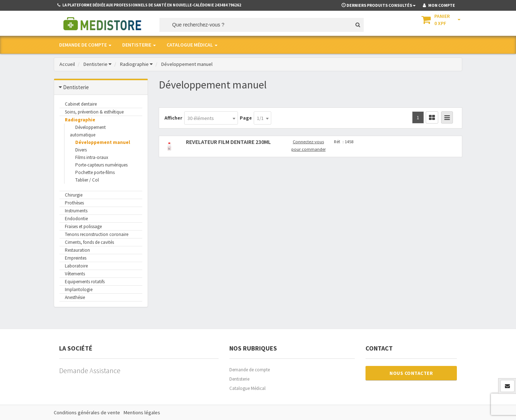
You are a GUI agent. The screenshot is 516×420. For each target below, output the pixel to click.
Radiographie (80, 120)
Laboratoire (76, 266)
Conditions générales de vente (87, 412)
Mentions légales (142, 412)
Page (246, 118)
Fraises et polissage (83, 226)
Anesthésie (75, 297)
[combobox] (211, 118)
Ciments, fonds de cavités (89, 242)
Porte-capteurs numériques (101, 165)
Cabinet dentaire (81, 104)
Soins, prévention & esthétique (94, 112)
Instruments (76, 211)
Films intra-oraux (92, 157)
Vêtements (75, 274)
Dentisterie (239, 379)
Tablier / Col (87, 180)
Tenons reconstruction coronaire (97, 234)
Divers (81, 150)
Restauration (77, 250)
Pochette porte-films (95, 172)
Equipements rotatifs (85, 282)
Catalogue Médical (247, 388)
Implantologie (79, 289)
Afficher (173, 118)
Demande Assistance (90, 370)
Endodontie (76, 219)
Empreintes (76, 258)
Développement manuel (103, 142)
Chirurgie (74, 195)
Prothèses (74, 203)
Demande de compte (250, 370)
